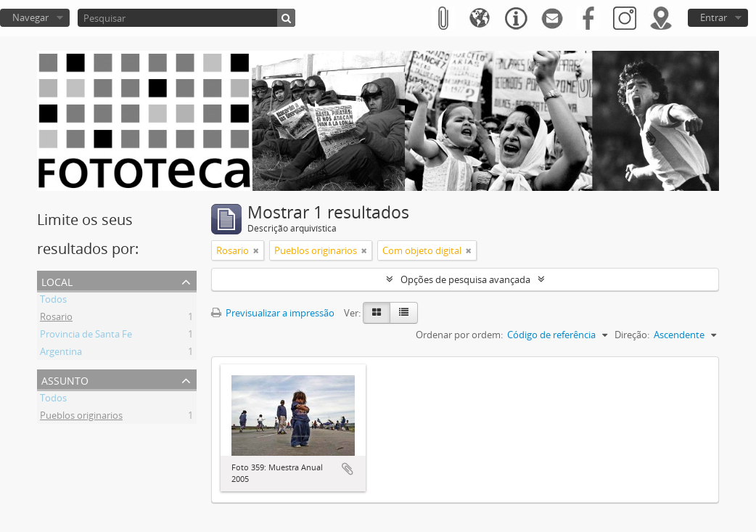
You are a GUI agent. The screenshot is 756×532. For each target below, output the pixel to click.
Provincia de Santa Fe (86, 336)
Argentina (61, 353)
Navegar (30, 17)
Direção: (632, 335)
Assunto (65, 379)
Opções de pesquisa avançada (465, 279)
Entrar (714, 17)
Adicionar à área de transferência (348, 469)
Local (57, 281)
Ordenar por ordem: (459, 335)
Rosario (56, 319)
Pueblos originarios (81, 417)
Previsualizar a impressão (273, 313)
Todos (53, 301)
